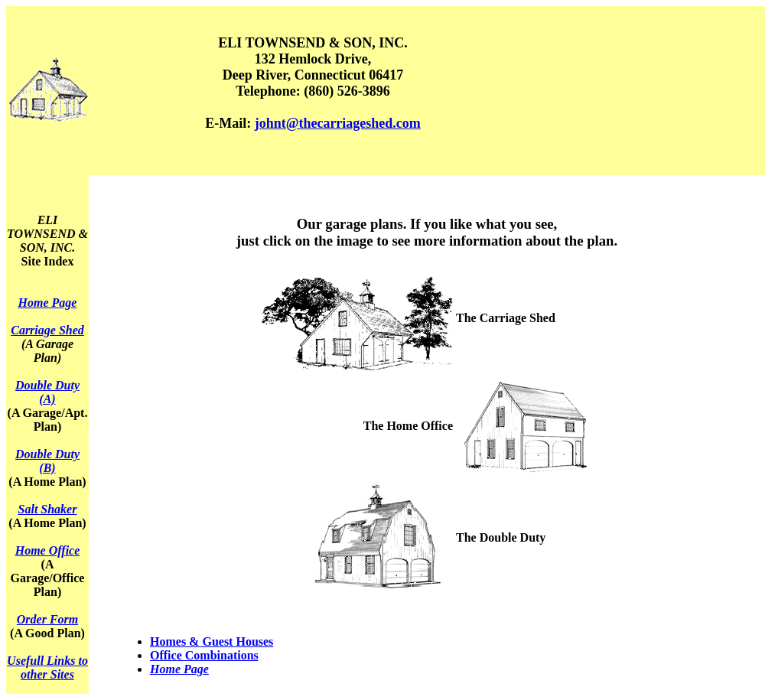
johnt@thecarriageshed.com (338, 123)
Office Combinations (204, 655)
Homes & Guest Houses (212, 641)
